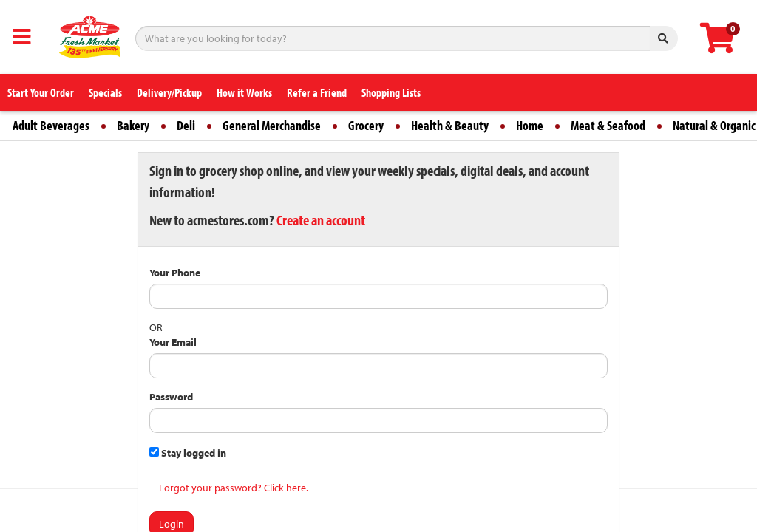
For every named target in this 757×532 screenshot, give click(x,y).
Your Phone (175, 273)
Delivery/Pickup (169, 92)
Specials (105, 92)
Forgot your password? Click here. (234, 488)
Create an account (321, 220)
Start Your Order (41, 92)
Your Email (173, 342)
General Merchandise (272, 125)
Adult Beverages (51, 125)
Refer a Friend (317, 92)
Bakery (133, 125)
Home (530, 125)
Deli (186, 125)
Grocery (366, 125)
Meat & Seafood (608, 125)
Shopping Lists (391, 92)
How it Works (244, 92)
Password (171, 397)
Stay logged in (188, 453)
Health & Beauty (450, 125)
